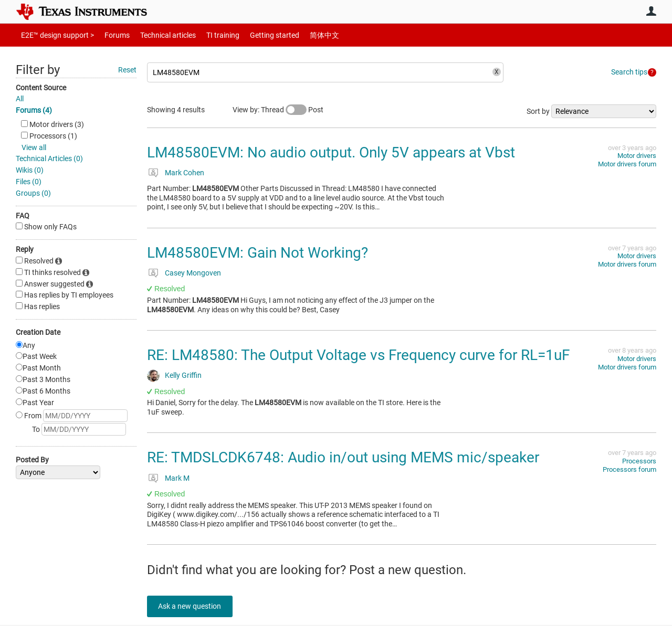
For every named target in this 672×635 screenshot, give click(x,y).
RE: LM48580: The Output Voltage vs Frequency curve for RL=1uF (358, 355)
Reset (127, 70)
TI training (209, 35)
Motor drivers (637, 156)
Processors (639, 461)
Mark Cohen (185, 173)
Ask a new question (194, 606)
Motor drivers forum (627, 164)
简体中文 (302, 35)
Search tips (629, 72)
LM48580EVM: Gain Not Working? (258, 253)
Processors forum (629, 469)
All (20, 99)
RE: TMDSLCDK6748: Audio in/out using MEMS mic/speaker (343, 457)
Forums (109, 35)
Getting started (256, 35)
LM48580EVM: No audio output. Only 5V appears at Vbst (331, 152)
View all (34, 147)
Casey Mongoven (193, 273)
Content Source (41, 88)
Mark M (177, 478)
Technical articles (157, 35)
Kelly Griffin (183, 375)
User (651, 11)
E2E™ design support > (54, 35)
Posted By (32, 460)
